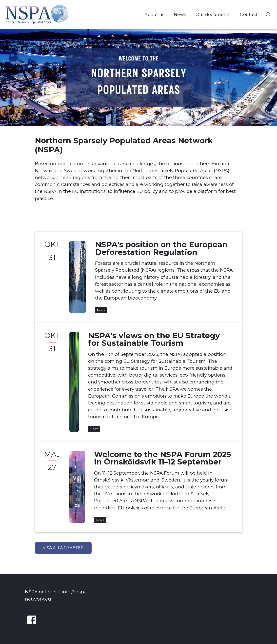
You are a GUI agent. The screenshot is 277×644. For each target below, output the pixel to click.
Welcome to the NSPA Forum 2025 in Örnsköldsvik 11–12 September (163, 458)
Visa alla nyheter (63, 548)
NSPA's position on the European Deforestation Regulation (161, 248)
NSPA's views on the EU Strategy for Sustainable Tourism (154, 339)
